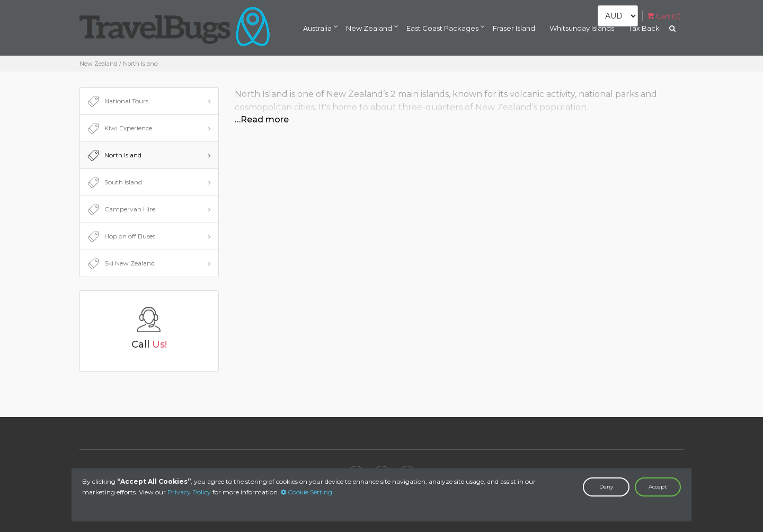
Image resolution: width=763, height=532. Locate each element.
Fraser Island (514, 28)
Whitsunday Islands (582, 28)
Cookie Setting (307, 492)
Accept (658, 487)
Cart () (664, 16)
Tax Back (644, 28)
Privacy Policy (189, 492)
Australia (317, 28)
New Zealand (369, 28)
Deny (606, 487)
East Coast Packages (442, 28)
